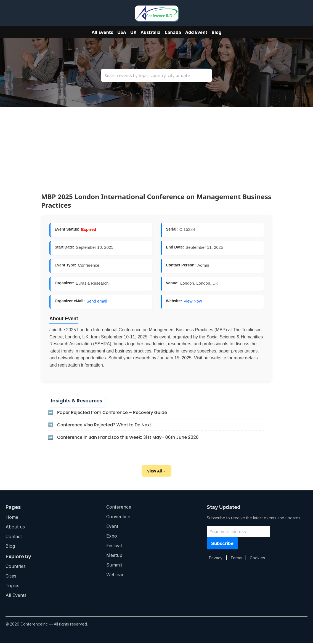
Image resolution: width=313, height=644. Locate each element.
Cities (11, 577)
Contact (14, 537)
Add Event (196, 32)
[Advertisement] (156, 145)
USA (122, 32)
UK (133, 32)
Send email (97, 301)
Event (112, 527)
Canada (173, 32)
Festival (114, 546)
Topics (12, 586)
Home (12, 518)
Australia (150, 32)
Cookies (257, 558)
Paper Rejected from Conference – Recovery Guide (114, 413)
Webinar (115, 575)
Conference (119, 508)
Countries (16, 567)
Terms (236, 558)
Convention (118, 517)
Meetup (114, 556)
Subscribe (222, 544)
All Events (102, 32)
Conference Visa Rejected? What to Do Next (106, 425)
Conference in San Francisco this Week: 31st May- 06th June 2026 (130, 438)
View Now (193, 301)
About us (15, 527)
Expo (112, 537)
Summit (114, 566)
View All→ (156, 472)
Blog (217, 32)
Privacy (216, 558)
